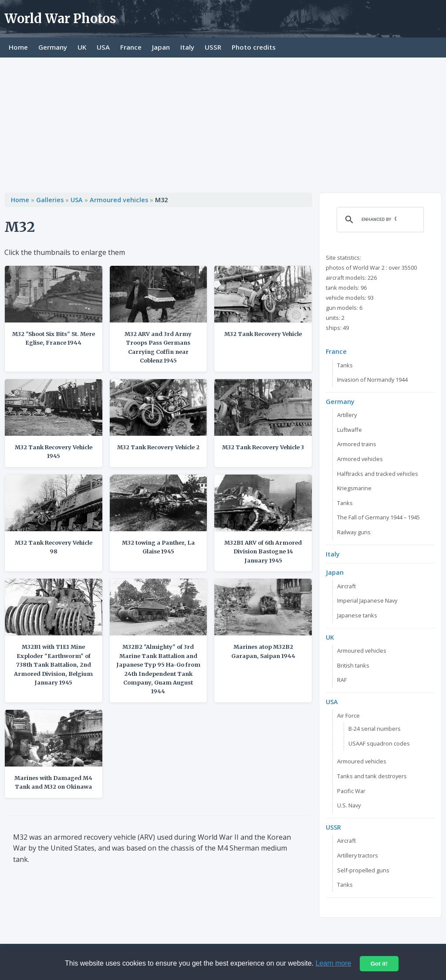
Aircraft (346, 586)
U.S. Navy (349, 805)
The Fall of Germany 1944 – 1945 (378, 517)
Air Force (348, 716)
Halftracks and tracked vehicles (378, 474)
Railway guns (354, 532)
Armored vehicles (360, 459)
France (131, 47)
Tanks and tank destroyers (372, 776)
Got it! (379, 964)
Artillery (347, 415)
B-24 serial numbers (375, 729)
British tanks (353, 665)
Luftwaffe (350, 430)
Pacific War (351, 791)
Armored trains (357, 444)
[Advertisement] (223, 123)
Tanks (345, 365)
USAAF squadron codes (379, 743)
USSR (213, 47)
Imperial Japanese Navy (367, 600)
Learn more (333, 963)
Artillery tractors (358, 855)
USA (103, 47)
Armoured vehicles (119, 200)
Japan (161, 47)
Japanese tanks (357, 615)
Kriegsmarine (354, 488)
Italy (187, 47)
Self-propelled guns (363, 870)
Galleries (50, 200)
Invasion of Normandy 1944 (372, 380)
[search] (379, 220)
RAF (342, 680)
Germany (53, 47)
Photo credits (254, 47)
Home (18, 47)
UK (82, 47)
